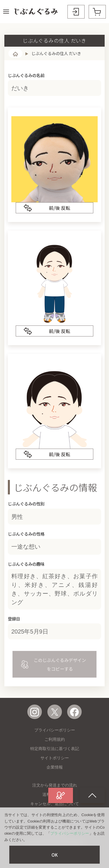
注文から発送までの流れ (55, 785)
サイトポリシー (55, 758)
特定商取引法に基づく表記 (55, 749)
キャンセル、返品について (55, 804)
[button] (6, 12)
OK (55, 855)
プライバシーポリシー (55, 730)
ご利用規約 (55, 739)
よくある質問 (55, 822)
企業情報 (55, 767)
